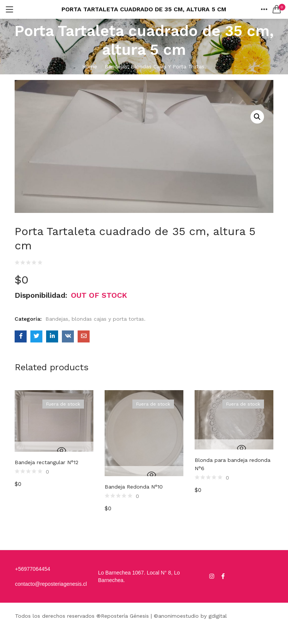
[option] (54, 457)
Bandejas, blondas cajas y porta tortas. (155, 66)
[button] (277, 9)
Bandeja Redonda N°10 (134, 487)
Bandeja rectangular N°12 (46, 462)
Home (90, 66)
